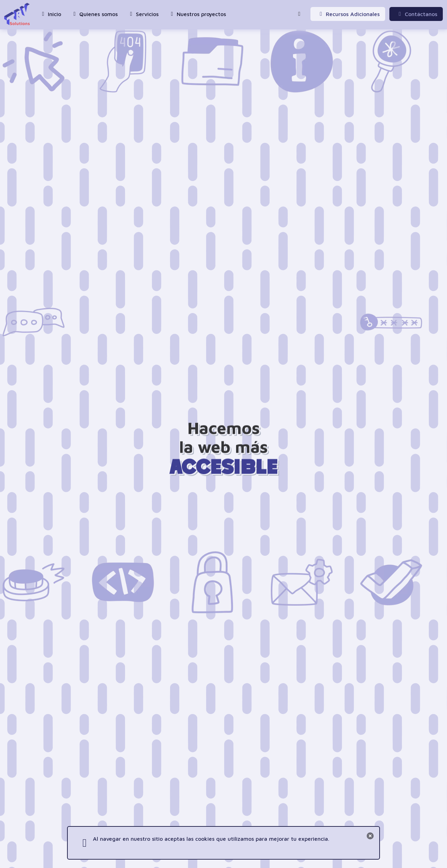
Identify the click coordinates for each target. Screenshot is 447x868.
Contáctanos (417, 14)
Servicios (143, 14)
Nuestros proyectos (197, 14)
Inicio (50, 14)
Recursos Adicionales (349, 14)
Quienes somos (94, 14)
